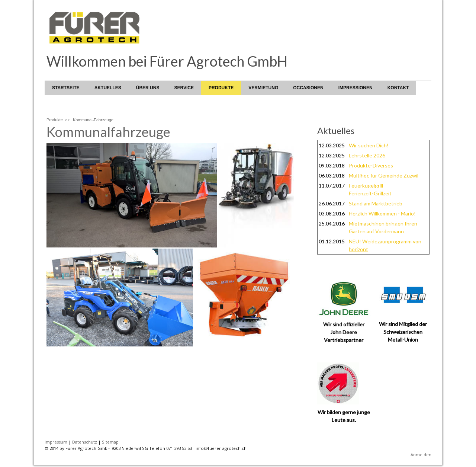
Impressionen (356, 88)
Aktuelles (108, 88)
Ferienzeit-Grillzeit (370, 193)
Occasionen (308, 88)
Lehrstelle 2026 (367, 155)
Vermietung (263, 88)
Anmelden (421, 455)
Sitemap (110, 442)
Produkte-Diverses (371, 165)
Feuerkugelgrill (366, 185)
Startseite (66, 88)
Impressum (56, 442)
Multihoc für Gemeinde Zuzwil (384, 175)
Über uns (148, 88)
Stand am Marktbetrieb (376, 203)
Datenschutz (85, 442)
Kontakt (398, 88)
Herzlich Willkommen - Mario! (382, 213)
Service (184, 88)
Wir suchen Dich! (369, 145)
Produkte (221, 88)
